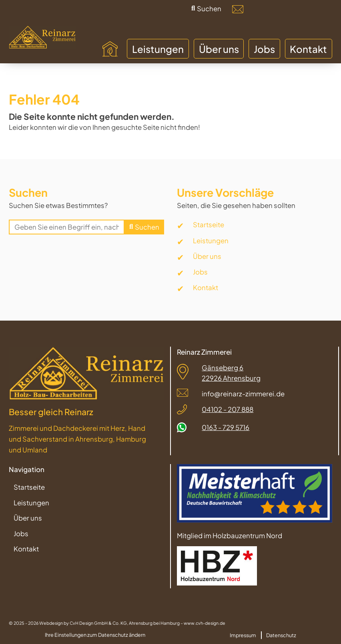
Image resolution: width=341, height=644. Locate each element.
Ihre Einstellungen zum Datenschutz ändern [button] (95, 635)
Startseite (209, 225)
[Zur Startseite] (42, 37)
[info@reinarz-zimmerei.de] (238, 9)
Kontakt (206, 288)
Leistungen (211, 241)
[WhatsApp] (323, 9)
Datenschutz (281, 635)
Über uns (207, 256)
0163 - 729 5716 (226, 427)
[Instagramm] (301, 9)
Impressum (243, 635)
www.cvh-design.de (205, 623)
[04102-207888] (259, 9)
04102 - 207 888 (228, 409)
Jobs (200, 272)
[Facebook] (280, 9)
